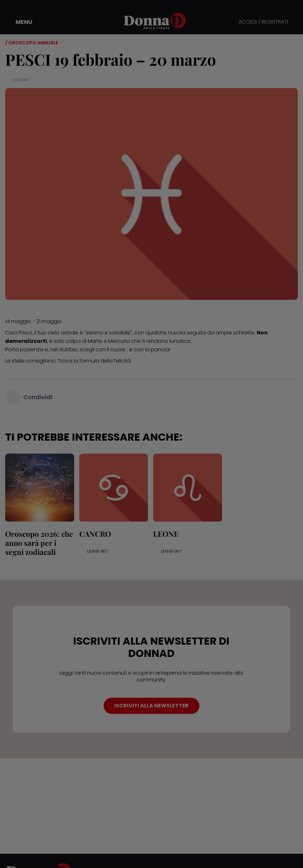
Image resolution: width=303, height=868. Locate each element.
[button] (19, 22)
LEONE (166, 534)
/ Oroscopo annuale (32, 43)
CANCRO (95, 534)
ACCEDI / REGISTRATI (263, 22)
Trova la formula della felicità (94, 361)
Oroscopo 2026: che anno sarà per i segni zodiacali (39, 543)
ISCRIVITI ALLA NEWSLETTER (151, 706)
